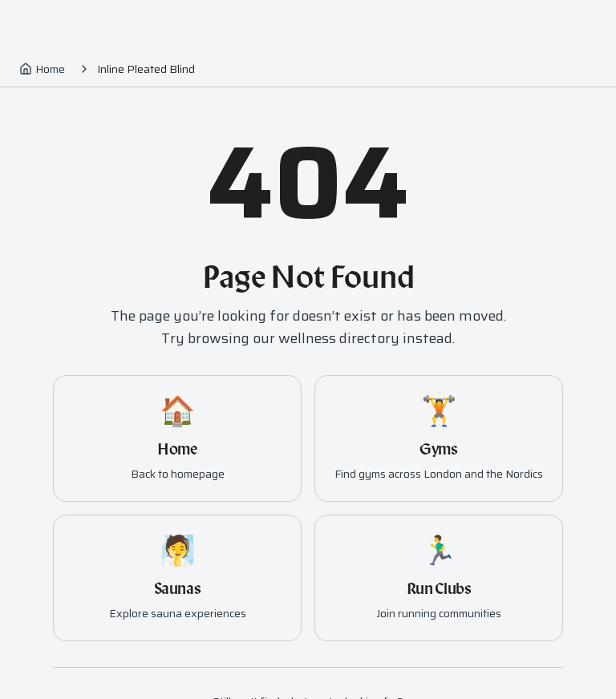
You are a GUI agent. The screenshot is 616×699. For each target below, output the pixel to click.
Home (42, 69)
